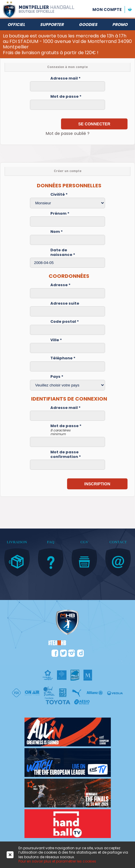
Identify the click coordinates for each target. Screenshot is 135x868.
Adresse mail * (65, 78)
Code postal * (65, 322)
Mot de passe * (66, 97)
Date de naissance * (63, 252)
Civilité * (59, 195)
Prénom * (60, 214)
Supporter (52, 24)
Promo (120, 24)
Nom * (57, 232)
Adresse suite (65, 303)
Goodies (88, 24)
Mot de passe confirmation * (66, 454)
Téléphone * (63, 358)
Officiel (16, 24)
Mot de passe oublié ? (68, 133)
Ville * (56, 340)
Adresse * (60, 285)
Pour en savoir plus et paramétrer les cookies (57, 861)
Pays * (57, 377)
